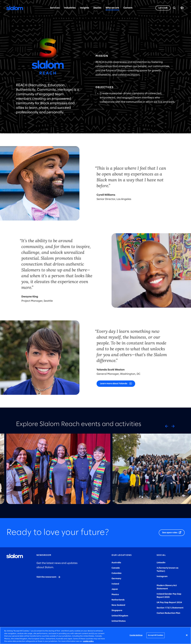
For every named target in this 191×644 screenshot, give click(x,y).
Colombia (116, 573)
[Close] (187, 635)
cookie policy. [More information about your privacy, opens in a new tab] (88, 641)
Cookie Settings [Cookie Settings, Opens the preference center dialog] (136, 635)
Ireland (115, 584)
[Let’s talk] (163, 8)
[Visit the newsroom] (49, 577)
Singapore (117, 610)
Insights (84, 8)
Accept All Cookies (156, 635)
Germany (116, 579)
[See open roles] (172, 533)
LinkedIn (161, 563)
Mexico (115, 595)
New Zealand (118, 605)
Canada (116, 568)
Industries (70, 8)
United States (119, 621)
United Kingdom (120, 616)
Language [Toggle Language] (182, 8)
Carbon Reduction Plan (168, 613)
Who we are (112, 8)
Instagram (162, 576)
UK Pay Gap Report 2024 (169, 602)
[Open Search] (174, 8)
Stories (97, 8)
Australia (116, 563)
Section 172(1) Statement (170, 608)
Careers (128, 8)
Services (55, 8)
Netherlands (118, 600)
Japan (115, 589)
